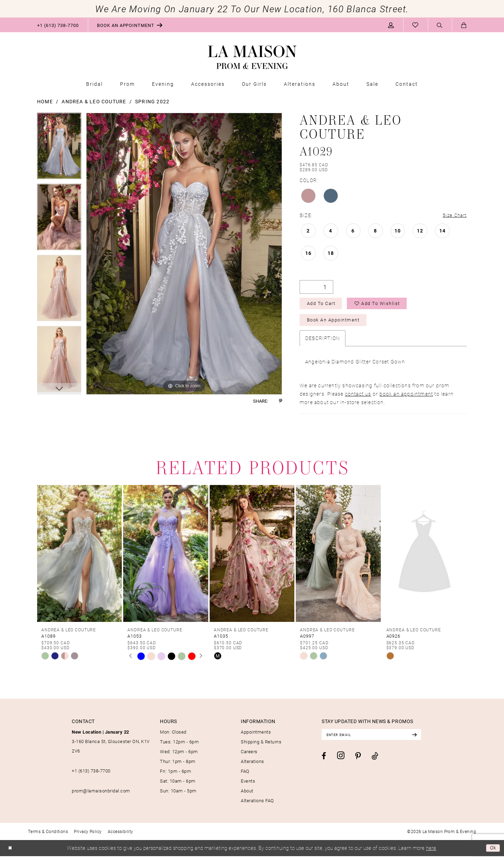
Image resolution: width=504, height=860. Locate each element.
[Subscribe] (424, 739)
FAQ (245, 775)
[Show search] (440, 25)
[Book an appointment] (130, 25)
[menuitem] (58, 25)
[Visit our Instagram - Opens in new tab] (341, 761)
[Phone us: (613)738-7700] (58, 25)
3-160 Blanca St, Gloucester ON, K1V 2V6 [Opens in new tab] (111, 745)
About (247, 795)
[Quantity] (316, 288)
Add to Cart (324, 305)
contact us (358, 398)
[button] (391, 25)
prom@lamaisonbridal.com (101, 795)
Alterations (253, 765)
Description (323, 342)
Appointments (256, 736)
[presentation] (79, 557)
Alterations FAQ (257, 804)
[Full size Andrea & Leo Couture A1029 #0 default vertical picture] (184, 254)
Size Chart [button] (454, 216)
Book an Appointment (337, 323)
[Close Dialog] (11, 852)
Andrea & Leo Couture (94, 101)
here (431, 852)
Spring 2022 (152, 101)
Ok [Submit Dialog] (493, 852)
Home (45, 101)
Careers (249, 755)
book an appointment (406, 398)
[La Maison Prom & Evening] (252, 57)
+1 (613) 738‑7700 (91, 775)
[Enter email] (377, 739)
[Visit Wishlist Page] (415, 25)
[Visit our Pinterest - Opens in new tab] (358, 761)
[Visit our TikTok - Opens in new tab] (375, 761)
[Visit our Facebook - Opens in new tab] (324, 761)
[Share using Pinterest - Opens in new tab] (281, 401)
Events (248, 785)
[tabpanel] (59, 148)
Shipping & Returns (261, 745)
